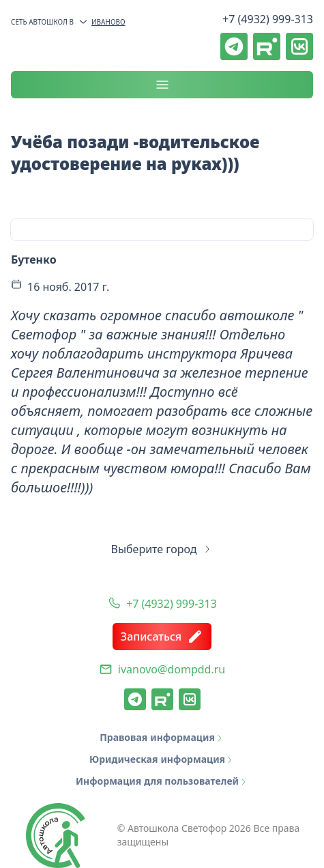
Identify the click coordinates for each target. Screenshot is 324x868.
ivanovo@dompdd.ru (172, 669)
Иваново (102, 22)
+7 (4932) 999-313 (268, 19)
